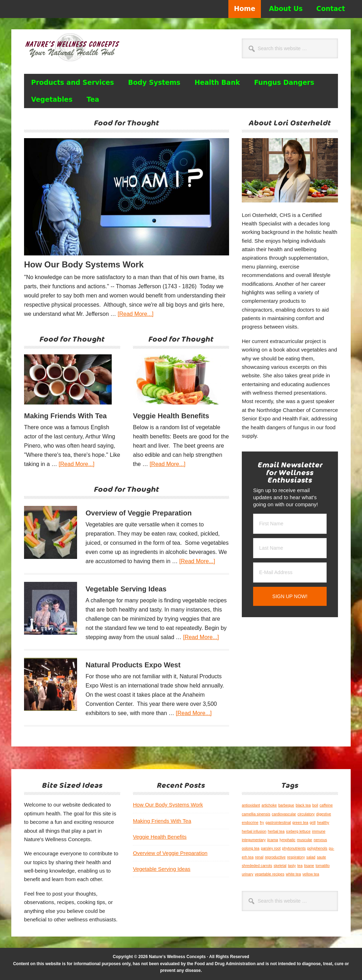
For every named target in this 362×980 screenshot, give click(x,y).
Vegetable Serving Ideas (126, 589)
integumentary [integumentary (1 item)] (254, 840)
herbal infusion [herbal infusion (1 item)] (254, 831)
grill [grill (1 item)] (313, 822)
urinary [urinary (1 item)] (248, 874)
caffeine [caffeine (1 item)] (326, 805)
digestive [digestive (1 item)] (323, 814)
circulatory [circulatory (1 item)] (306, 814)
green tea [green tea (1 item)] (300, 822)
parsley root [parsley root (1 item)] (271, 848)
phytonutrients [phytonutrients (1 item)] (294, 848)
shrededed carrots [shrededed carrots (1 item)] (257, 866)
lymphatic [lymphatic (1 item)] (288, 840)
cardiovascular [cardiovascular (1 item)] (284, 814)
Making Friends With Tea (65, 416)
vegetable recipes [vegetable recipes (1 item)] (270, 874)
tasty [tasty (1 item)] (292, 866)
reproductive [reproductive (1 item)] (275, 857)
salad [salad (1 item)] (311, 857)
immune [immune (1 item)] (319, 831)
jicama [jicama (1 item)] (273, 840)
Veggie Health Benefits (171, 416)
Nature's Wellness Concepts (72, 51)
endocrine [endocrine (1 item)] (250, 822)
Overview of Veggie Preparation (139, 513)
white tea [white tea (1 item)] (293, 874)
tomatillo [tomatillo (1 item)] (323, 866)
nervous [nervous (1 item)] (320, 840)
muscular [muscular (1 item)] (305, 840)
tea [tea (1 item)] (300, 866)
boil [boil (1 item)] (315, 805)
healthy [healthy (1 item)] (323, 822)
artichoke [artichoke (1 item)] (269, 805)
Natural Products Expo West (133, 665)
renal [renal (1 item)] (259, 857)
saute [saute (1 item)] (321, 857)
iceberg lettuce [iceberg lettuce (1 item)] (298, 831)
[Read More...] (136, 314)
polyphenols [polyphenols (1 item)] (317, 848)
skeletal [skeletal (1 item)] (280, 866)
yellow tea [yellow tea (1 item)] (311, 874)
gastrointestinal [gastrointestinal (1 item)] (278, 822)
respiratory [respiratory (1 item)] (296, 857)
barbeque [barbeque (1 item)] (286, 805)
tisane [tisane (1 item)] (309, 866)
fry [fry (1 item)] (262, 822)
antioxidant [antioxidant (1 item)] (251, 805)
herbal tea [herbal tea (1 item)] (276, 831)
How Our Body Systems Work (84, 264)
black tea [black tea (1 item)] (303, 805)
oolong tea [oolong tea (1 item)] (251, 848)
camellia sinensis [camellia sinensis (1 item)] (256, 814)
